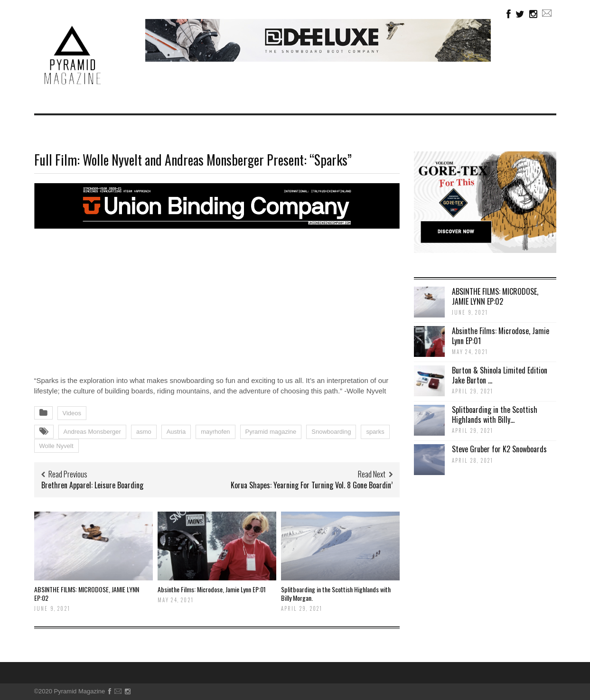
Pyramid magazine (271, 432)
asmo (144, 432)
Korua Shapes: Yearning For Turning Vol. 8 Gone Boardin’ (312, 485)
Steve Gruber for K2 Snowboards (499, 449)
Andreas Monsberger (92, 432)
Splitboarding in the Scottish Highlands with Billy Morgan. (336, 593)
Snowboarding (331, 432)
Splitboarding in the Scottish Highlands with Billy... (495, 415)
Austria (176, 432)
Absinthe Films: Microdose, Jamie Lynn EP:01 (212, 589)
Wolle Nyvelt (56, 446)
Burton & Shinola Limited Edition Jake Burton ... (500, 375)
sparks (375, 432)
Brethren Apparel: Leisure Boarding (92, 485)
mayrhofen (215, 432)
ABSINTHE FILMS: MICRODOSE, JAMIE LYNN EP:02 (87, 593)
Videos (72, 413)
